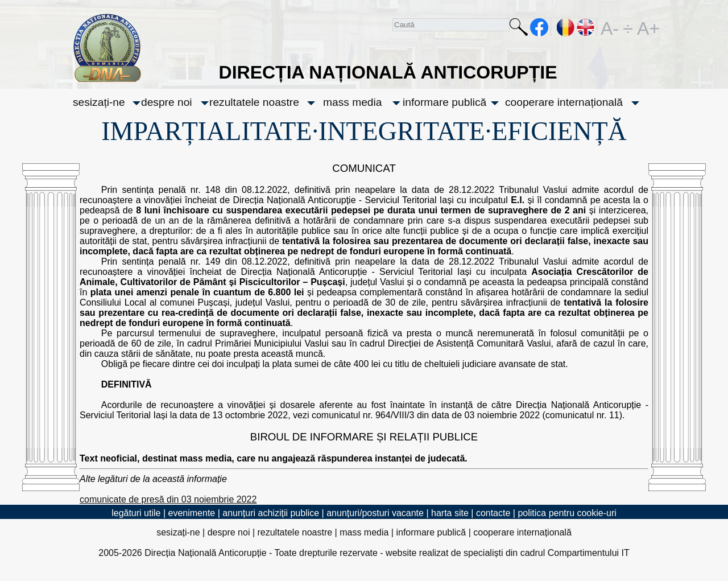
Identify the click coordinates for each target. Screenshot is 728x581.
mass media (352, 102)
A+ (646, 27)
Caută (519, 29)
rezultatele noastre (254, 102)
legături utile (136, 513)
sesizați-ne (99, 102)
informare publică (444, 102)
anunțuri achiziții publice (271, 513)
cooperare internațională (564, 102)
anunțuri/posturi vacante (375, 513)
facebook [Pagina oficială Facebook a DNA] (539, 27)
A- (610, 27)
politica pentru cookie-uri (567, 513)
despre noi (167, 102)
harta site (450, 513)
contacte (493, 513)
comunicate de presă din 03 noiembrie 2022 (168, 499)
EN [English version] (586, 27)
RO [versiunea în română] (566, 27)
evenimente (192, 513)
